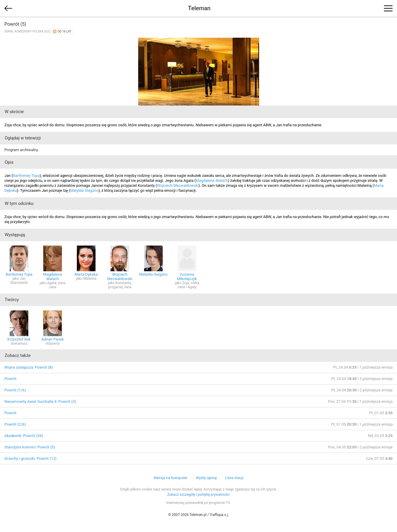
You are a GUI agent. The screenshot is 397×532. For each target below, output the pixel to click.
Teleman (199, 8)
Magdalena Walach (212, 180)
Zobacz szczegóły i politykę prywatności (199, 495)
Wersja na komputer (171, 478)
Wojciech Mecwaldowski (178, 185)
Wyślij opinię (206, 478)
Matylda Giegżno (84, 190)
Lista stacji (234, 478)
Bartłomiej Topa (26, 176)
